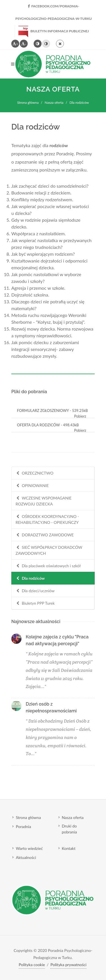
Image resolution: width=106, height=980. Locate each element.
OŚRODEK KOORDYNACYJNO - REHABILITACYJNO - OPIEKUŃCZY (47, 519)
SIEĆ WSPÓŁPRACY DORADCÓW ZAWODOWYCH (49, 550)
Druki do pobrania (70, 829)
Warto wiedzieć (29, 848)
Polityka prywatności (68, 965)
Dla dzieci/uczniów (35, 591)
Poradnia (23, 826)
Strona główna (28, 102)
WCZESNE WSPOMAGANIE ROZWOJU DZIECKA (44, 501)
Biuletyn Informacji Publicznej (54, 31)
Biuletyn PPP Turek (35, 603)
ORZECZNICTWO (34, 473)
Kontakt (69, 848)
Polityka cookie (32, 965)
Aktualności (26, 857)
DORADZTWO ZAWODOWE (45, 535)
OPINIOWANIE (32, 486)
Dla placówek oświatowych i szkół (48, 566)
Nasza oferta (54, 102)
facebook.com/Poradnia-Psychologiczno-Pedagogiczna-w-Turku (54, 8)
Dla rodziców (30, 578)
